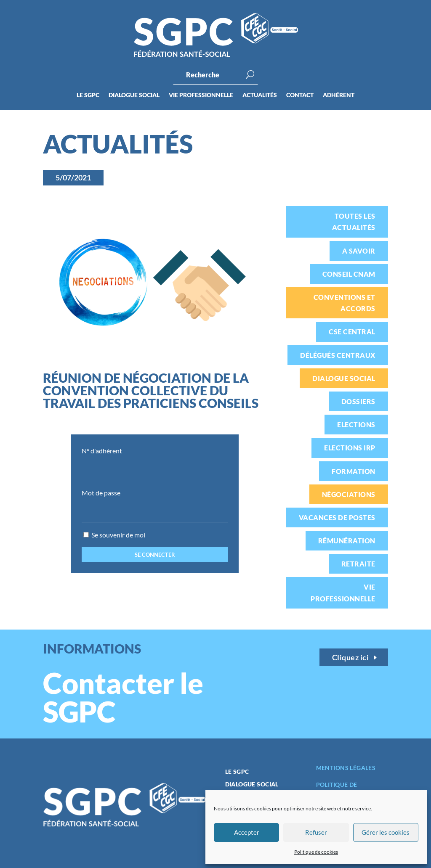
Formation (353, 471)
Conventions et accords (345, 303)
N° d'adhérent (102, 451)
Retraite (358, 564)
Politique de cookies (316, 852)
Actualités (260, 95)
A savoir (359, 251)
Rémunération (347, 541)
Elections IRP (350, 448)
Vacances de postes (337, 517)
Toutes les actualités (354, 222)
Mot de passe (101, 493)
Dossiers (358, 401)
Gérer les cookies (386, 832)
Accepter (247, 832)
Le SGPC (88, 95)
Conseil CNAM (349, 274)
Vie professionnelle (201, 95)
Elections (356, 425)
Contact (300, 95)
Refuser (316, 832)
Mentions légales (346, 768)
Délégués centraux (338, 355)
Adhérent (339, 95)
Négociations (349, 494)
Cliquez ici (351, 657)
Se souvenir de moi (114, 535)
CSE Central (352, 332)
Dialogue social (134, 95)
